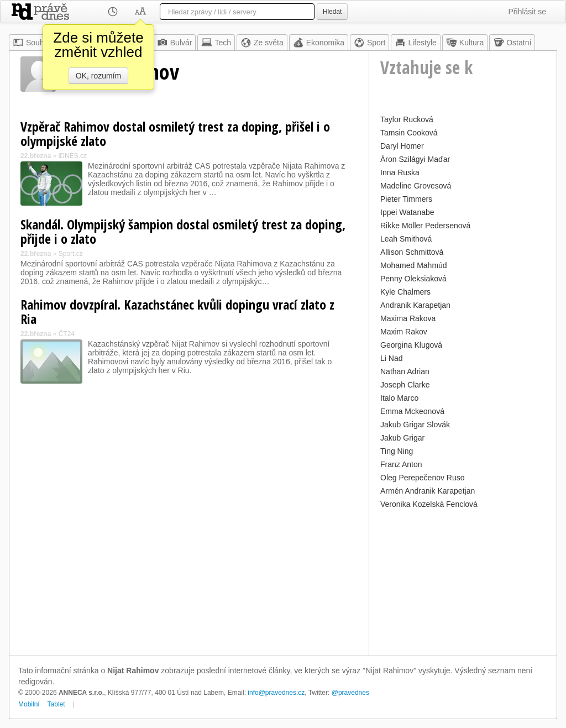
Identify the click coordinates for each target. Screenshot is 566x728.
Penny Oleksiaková (413, 279)
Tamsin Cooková (409, 133)
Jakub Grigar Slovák (415, 425)
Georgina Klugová (411, 345)
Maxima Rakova (408, 318)
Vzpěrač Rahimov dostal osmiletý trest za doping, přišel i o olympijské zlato (175, 133)
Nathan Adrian (405, 371)
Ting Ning (397, 451)
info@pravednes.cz (276, 693)
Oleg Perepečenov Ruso (423, 478)
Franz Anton (401, 464)
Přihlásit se (527, 12)
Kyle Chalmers (405, 292)
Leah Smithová (406, 239)
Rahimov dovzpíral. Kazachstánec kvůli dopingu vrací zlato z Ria (177, 311)
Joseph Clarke (405, 385)
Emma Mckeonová (412, 411)
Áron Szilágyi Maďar (415, 159)
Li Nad (391, 358)
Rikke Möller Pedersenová (425, 226)
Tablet (56, 704)
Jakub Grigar (402, 438)
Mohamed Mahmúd (414, 265)
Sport (370, 43)
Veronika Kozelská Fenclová (429, 504)
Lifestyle (415, 43)
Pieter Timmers (406, 199)
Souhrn (32, 43)
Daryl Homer (402, 146)
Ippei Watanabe (407, 212)
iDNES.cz (73, 156)
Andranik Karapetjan (415, 305)
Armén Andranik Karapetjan (428, 491)
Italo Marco (399, 398)
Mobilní (29, 704)
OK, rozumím (98, 76)
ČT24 (67, 334)
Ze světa (262, 43)
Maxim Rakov (404, 332)
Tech (216, 43)
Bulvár (175, 43)
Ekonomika (319, 43)
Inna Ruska (400, 172)
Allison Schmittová (412, 252)
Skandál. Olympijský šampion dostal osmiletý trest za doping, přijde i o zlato (183, 231)
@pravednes (350, 693)
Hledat (332, 12)
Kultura (465, 43)
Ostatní (512, 43)
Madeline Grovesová (416, 186)
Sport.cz (71, 254)
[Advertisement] (463, 581)
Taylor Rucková (407, 119)
